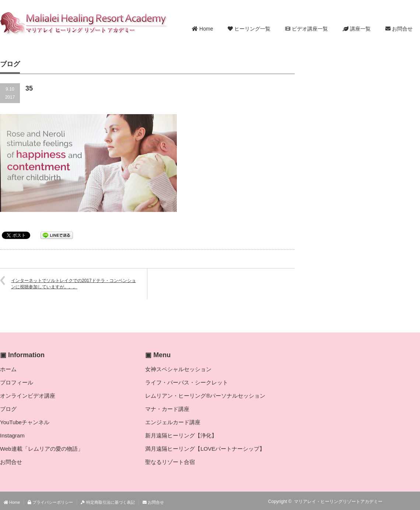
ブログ (8, 409)
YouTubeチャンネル (25, 422)
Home (202, 29)
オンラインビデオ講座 (28, 396)
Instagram (12, 435)
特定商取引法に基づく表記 (108, 502)
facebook (416, 502)
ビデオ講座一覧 (307, 29)
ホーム (8, 369)
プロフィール (17, 382)
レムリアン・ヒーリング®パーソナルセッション (205, 396)
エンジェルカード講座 (173, 422)
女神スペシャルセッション (178, 369)
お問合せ (399, 29)
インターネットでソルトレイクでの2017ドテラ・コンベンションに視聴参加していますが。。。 (73, 284)
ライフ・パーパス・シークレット (187, 382)
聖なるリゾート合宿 (170, 462)
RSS (394, 502)
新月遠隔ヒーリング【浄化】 (181, 435)
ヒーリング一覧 (249, 29)
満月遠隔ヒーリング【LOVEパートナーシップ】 (205, 449)
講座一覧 (357, 29)
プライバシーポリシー (50, 502)
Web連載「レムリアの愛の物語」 (42, 449)
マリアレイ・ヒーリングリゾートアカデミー (338, 502)
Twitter (405, 502)
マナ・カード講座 (167, 409)
